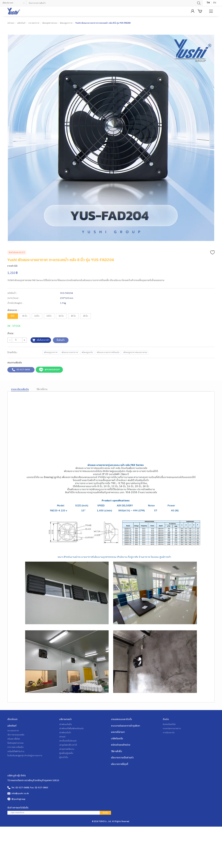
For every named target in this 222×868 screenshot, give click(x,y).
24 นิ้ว (85, 338)
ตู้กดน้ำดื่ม (63, 779)
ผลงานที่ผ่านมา (118, 754)
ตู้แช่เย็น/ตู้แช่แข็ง (66, 775)
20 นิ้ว (73, 338)
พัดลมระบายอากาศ (69, 374)
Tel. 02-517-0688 (20, 808)
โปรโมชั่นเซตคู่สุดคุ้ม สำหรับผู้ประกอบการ (24, 777)
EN (215, 3)
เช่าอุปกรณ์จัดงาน (66, 771)
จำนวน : (11, 355)
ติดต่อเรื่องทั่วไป (169, 746)
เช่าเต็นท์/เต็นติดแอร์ (67, 762)
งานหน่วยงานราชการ (171, 750)
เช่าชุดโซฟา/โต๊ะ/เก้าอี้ (68, 767)
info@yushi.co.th (20, 814)
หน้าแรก (11, 23)
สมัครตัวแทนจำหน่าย (121, 766)
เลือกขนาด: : (13, 332)
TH (208, 3)
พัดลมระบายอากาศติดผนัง (106, 374)
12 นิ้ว (37, 338)
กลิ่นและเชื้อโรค (13, 761)
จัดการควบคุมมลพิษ (16, 756)
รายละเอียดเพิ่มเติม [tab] (20, 411)
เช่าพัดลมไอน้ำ (65, 754)
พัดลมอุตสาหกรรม (50, 23)
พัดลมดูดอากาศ (66, 23)
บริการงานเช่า (65, 741)
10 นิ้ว (25, 338)
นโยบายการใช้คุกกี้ (120, 785)
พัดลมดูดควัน (86, 374)
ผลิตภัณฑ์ (21, 23)
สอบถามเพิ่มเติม (15, 384)
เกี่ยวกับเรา (12, 741)
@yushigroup (18, 820)
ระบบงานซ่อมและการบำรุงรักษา (126, 747)
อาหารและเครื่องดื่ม (15, 769)
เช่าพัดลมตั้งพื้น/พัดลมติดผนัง (71, 750)
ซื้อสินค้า (60, 362)
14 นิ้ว (49, 338)
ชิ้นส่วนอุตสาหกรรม (15, 765)
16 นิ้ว (61, 338)
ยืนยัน (105, 833)
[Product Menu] (211, 11)
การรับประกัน (168, 754)
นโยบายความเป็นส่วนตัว (122, 779)
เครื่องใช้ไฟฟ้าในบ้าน (16, 773)
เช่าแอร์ (62, 758)
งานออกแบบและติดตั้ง (121, 741)
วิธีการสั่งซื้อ (116, 772)
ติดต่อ (166, 741)
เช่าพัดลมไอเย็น (65, 746)
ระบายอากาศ (34, 23)
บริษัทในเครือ (117, 760)
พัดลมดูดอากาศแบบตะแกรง (132, 374)
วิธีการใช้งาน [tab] (42, 411)
